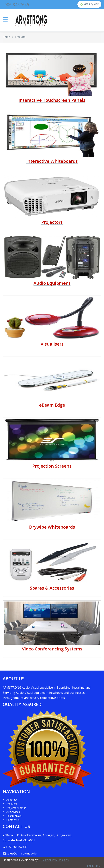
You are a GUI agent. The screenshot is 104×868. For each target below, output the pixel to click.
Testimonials (14, 816)
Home (6, 37)
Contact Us (13, 820)
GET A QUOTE (89, 4)
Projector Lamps (16, 808)
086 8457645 (17, 4)
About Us (12, 800)
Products (12, 804)
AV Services (13, 812)
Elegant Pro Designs (55, 860)
